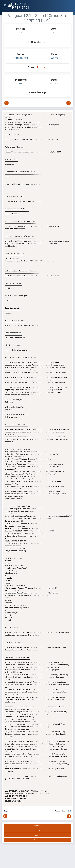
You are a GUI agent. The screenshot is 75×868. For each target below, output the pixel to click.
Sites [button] (37, 835)
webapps (54, 58)
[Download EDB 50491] (38, 67)
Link (70, 811)
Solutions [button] (37, 840)
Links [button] (37, 830)
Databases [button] (37, 826)
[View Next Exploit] (69, 103)
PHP (21, 83)
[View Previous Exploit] (6, 103)
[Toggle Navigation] (6, 5)
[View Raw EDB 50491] (46, 67)
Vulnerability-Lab (21, 58)
